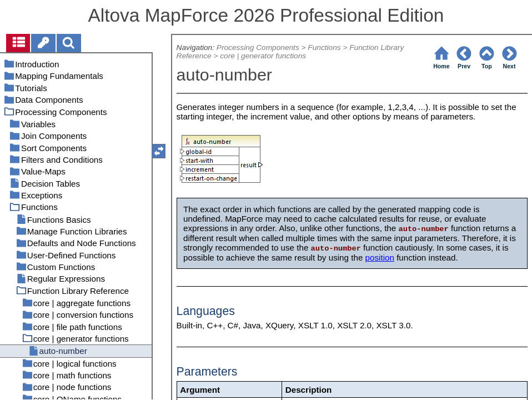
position (380, 257)
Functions (324, 47)
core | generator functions (263, 56)
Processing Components (258, 47)
